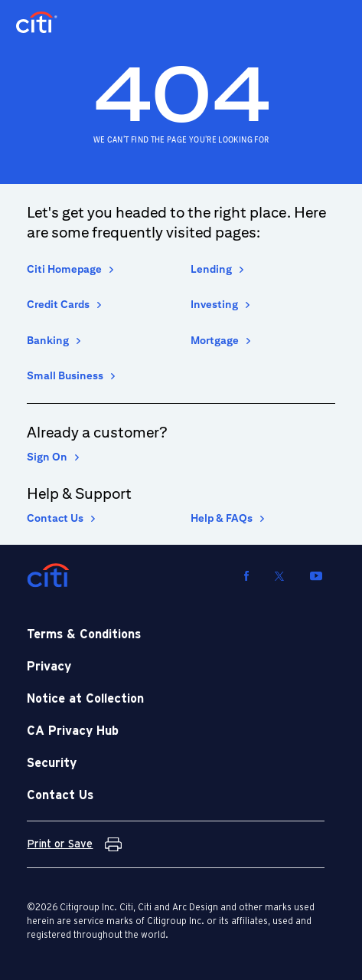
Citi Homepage (64, 269)
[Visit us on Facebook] (246, 575)
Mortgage (215, 340)
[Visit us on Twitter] (279, 575)
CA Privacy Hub (73, 731)
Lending (211, 269)
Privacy (49, 667)
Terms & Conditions (84, 634)
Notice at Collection (85, 699)
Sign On (47, 457)
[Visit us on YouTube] (316, 575)
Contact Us (55, 518)
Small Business (65, 375)
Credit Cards (58, 304)
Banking (48, 340)
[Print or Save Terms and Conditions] (74, 844)
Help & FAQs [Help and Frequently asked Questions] (222, 518)
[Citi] (48, 575)
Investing (214, 304)
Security (52, 763)
